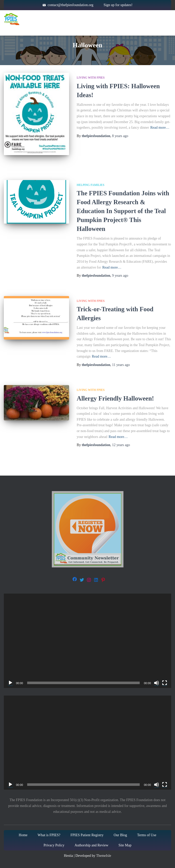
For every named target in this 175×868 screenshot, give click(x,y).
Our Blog (120, 835)
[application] (87, 641)
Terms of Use (147, 835)
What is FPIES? (49, 835)
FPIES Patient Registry (87, 835)
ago (120, 136)
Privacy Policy (54, 845)
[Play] (10, 683)
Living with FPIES (91, 78)
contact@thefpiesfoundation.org (70, 5)
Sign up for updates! (118, 5)
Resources (134, 19)
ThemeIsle (104, 856)
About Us (110, 29)
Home (58, 19)
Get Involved (68, 29)
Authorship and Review (92, 845)
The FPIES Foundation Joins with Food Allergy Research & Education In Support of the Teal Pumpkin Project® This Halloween (123, 211)
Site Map (125, 845)
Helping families (91, 185)
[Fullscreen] (165, 683)
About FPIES (92, 19)
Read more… (160, 128)
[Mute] (156, 683)
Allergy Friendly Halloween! (115, 398)
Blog (142, 29)
